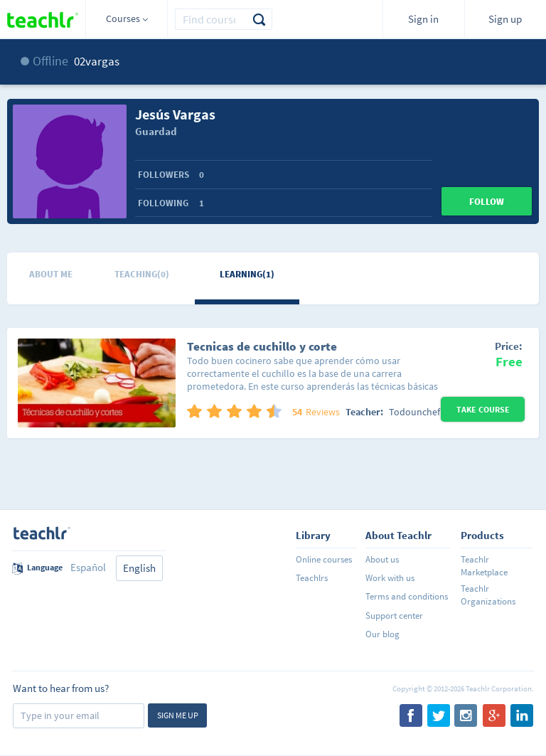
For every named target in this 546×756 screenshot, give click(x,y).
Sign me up (178, 715)
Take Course (483, 409)
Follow (487, 202)
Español (88, 567)
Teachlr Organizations (488, 595)
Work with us (390, 578)
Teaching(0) (142, 274)
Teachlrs (312, 578)
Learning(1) (247, 274)
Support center (394, 616)
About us (382, 559)
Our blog (382, 634)
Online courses (324, 559)
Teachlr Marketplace (484, 566)
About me (51, 274)
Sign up (505, 19)
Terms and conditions (407, 596)
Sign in (423, 19)
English (139, 568)
